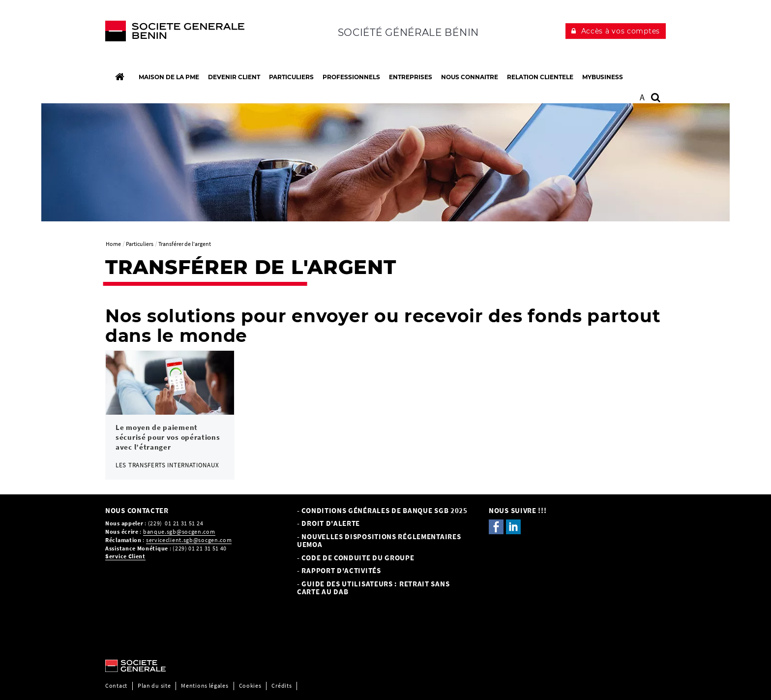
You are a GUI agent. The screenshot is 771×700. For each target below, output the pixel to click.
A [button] (642, 97)
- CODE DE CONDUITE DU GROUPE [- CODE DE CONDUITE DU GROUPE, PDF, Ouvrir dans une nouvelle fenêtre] (356, 558)
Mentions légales (205, 685)
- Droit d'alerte (328, 523)
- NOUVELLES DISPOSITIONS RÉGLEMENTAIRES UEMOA (379, 541)
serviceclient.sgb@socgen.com (189, 540)
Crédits (282, 685)
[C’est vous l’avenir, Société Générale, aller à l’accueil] (170, 33)
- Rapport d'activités (339, 570)
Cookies (250, 685)
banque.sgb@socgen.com (179, 532)
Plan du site (154, 685)
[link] (170, 415)
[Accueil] (119, 77)
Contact (116, 685)
